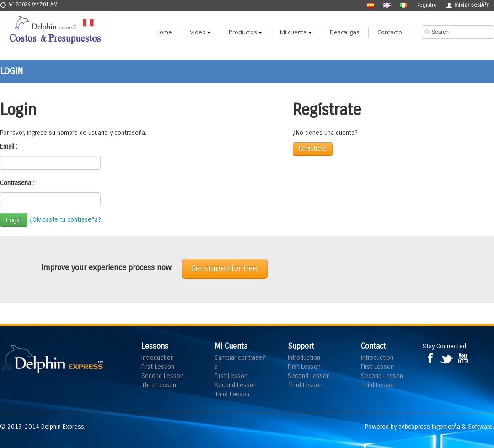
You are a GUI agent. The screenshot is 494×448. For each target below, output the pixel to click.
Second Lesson (162, 376)
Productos (245, 32)
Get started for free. (225, 269)
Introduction (158, 358)
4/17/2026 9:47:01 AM (29, 5)
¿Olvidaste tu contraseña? (65, 220)
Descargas (345, 32)
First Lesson (158, 367)
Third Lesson (159, 385)
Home (164, 32)
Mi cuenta (296, 32)
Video (200, 32)
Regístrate (313, 149)
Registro (427, 5)
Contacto (390, 32)
